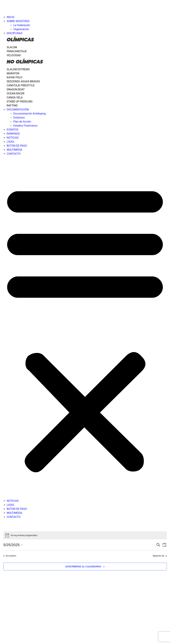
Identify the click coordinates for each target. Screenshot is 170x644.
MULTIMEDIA (14, 150)
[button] (85, 327)
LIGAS (10, 142)
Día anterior (10, 556)
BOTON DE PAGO (17, 146)
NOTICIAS (13, 138)
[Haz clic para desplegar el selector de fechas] (13, 545)
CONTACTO (14, 154)
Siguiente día (160, 556)
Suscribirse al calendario (83, 567)
